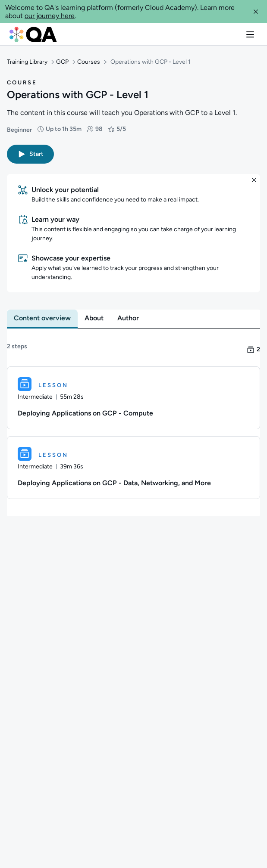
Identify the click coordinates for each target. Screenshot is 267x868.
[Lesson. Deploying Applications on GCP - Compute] (133, 394)
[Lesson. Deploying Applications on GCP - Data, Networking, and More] (133, 464)
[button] (256, 12)
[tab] (42, 314)
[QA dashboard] (33, 34)
